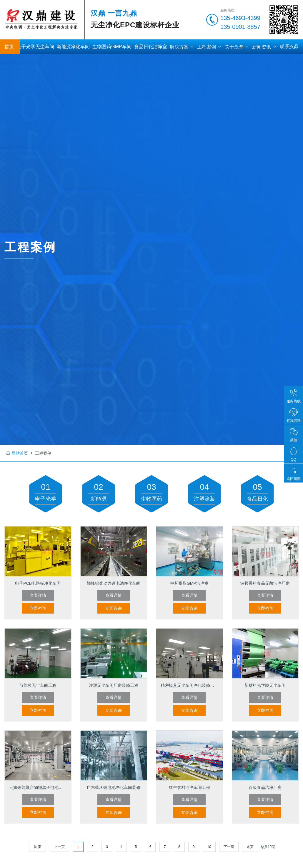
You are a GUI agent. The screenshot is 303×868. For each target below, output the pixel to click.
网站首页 (17, 453)
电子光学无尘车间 (35, 47)
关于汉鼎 (237, 47)
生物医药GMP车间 (112, 47)
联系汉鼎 (289, 47)
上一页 (59, 847)
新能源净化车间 (73, 47)
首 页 (38, 847)
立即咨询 (38, 608)
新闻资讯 (264, 47)
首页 (9, 47)
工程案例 (209, 47)
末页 (250, 847)
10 (209, 847)
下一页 (229, 847)
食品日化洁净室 (151, 47)
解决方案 (182, 47)
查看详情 (38, 595)
